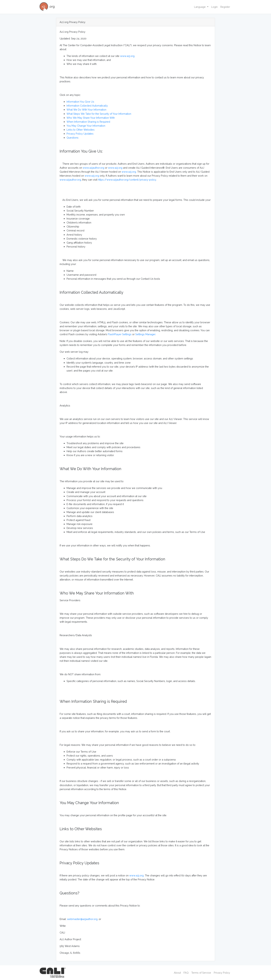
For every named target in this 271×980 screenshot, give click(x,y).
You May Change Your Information (86, 126)
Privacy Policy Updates (80, 134)
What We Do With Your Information (86, 110)
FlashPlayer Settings (120, 334)
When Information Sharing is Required (88, 122)
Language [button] (200, 7)
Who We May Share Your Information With (91, 118)
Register (225, 7)
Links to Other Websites (81, 130)
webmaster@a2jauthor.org (82, 919)
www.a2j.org (115, 168)
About (177, 973)
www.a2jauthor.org (94, 168)
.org (47, 7)
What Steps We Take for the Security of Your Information (99, 114)
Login (214, 7)
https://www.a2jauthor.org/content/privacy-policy (127, 180)
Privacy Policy (222, 973)
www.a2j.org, (128, 56)
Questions (73, 138)
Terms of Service (201, 973)
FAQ (186, 973)
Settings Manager (145, 334)
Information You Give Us (80, 102)
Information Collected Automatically (87, 106)
